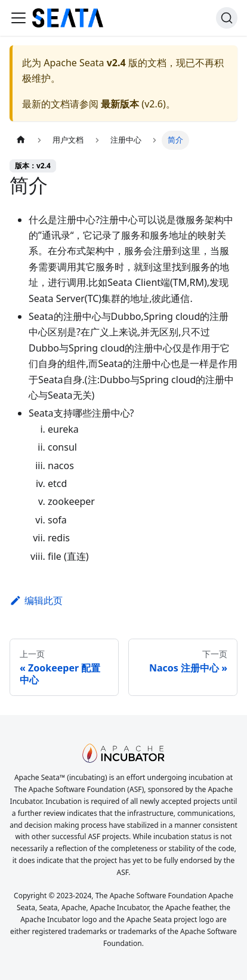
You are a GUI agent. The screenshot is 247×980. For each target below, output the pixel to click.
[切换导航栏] (18, 18)
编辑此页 (36, 600)
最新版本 (120, 104)
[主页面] (21, 140)
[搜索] (227, 18)
